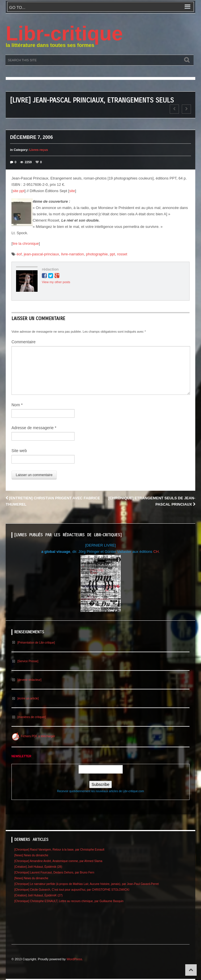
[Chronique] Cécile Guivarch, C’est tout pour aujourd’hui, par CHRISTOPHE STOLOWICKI (72, 890)
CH (156, 552)
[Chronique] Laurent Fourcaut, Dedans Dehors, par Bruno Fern (54, 872)
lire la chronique (26, 243)
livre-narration (72, 254)
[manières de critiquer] (29, 717)
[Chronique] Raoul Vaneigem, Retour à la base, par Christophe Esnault (59, 850)
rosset (122, 254)
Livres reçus (39, 150)
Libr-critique (64, 33)
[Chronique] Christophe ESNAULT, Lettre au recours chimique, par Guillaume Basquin (69, 901)
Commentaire (24, 342)
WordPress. (75, 959)
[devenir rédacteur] (26, 680)
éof (19, 254)
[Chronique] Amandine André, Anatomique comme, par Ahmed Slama (58, 861)
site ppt (19, 191)
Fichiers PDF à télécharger (33, 736)
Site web (19, 451)
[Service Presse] (25, 661)
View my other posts (56, 282)
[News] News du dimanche (31, 855)
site (72, 191)
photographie (97, 254)
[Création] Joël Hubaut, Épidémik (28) (38, 867)
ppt (112, 254)
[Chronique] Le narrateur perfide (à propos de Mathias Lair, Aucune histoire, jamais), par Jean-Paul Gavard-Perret (87, 884)
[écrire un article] (25, 698)
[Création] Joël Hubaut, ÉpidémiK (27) (38, 895)
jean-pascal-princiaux (41, 254)
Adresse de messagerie (34, 428)
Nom (17, 405)
